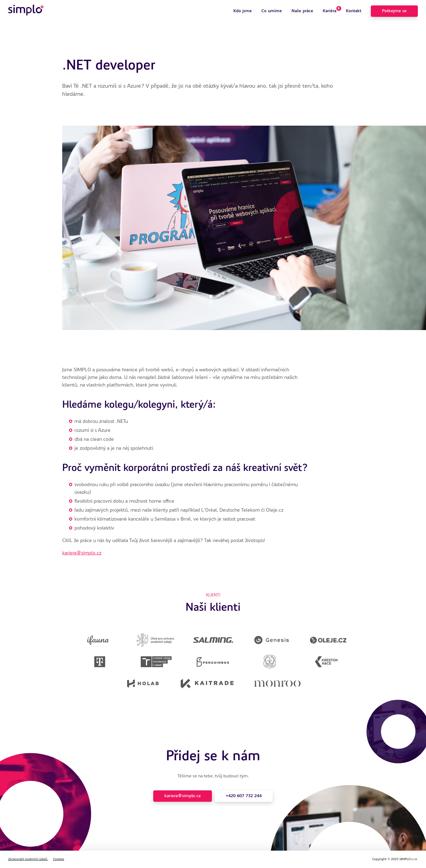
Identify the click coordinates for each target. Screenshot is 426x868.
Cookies (59, 859)
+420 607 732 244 (244, 796)
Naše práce (302, 11)
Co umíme (272, 11)
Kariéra (332, 10)
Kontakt (354, 11)
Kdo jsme (243, 11)
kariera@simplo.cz (82, 553)
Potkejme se (394, 11)
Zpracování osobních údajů (28, 859)
